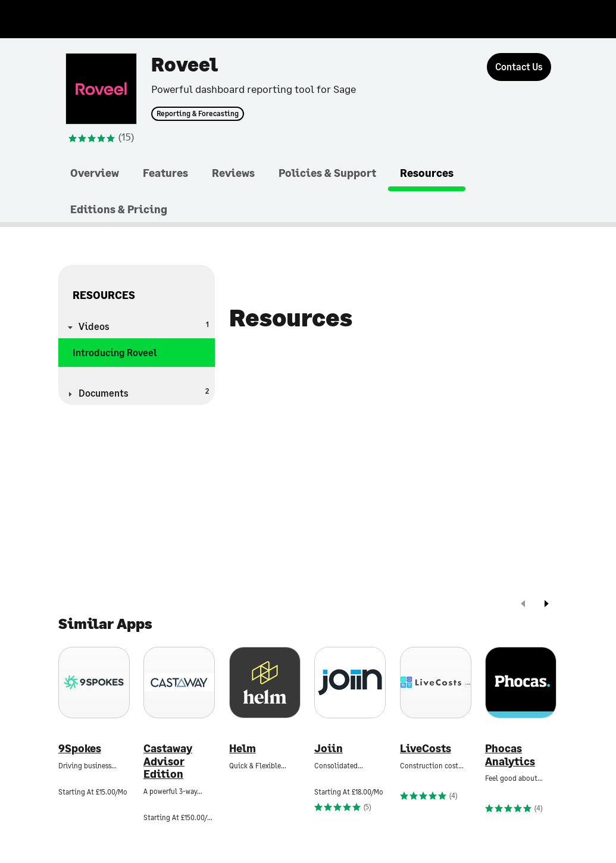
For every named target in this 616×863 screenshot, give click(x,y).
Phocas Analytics (510, 755)
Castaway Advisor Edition (168, 761)
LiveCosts (426, 748)
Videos (144, 325)
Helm (243, 748)
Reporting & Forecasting (198, 114)
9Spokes (80, 748)
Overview (95, 173)
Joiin (329, 748)
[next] (546, 605)
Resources (427, 173)
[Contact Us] (519, 67)
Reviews (233, 173)
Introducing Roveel (115, 352)
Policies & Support (327, 173)
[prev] (523, 605)
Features (165, 173)
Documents (144, 392)
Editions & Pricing (119, 209)
